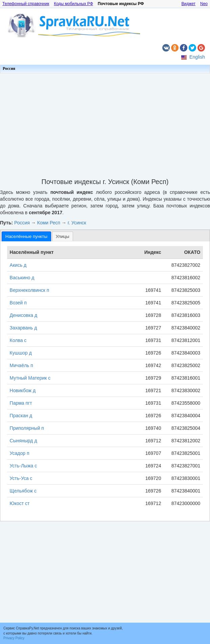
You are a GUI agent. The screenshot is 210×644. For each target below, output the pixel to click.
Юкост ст (20, 503)
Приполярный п (27, 428)
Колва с (18, 340)
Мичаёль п (21, 365)
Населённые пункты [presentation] (26, 236)
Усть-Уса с (21, 478)
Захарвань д (24, 328)
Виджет (188, 4)
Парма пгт (21, 403)
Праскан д (21, 416)
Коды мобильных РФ (73, 4)
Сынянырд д (24, 441)
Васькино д (22, 278)
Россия (9, 68)
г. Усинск (77, 223)
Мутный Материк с (30, 378)
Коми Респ (49, 223)
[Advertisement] (105, 124)
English (197, 57)
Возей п (18, 303)
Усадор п (20, 453)
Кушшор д (21, 353)
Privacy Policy (14, 638)
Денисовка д (24, 315)
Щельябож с (23, 491)
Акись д (18, 265)
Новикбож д (23, 390)
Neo (204, 4)
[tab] (26, 236)
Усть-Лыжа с (24, 466)
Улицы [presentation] (63, 236)
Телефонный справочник (26, 4)
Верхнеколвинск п (30, 290)
